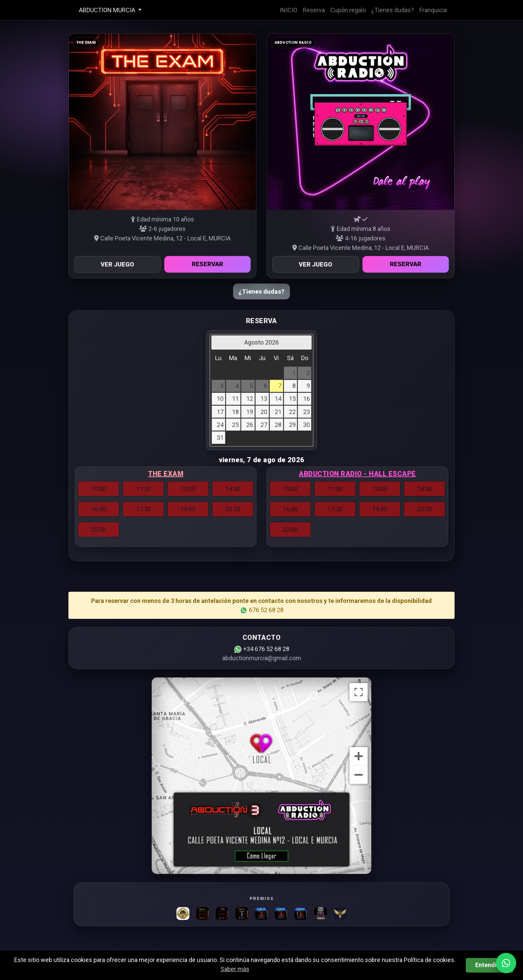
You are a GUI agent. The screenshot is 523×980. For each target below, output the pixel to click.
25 (235, 425)
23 (307, 412)
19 (250, 412)
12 (250, 399)
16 (307, 399)
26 (250, 425)
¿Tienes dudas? (393, 10)
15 (292, 399)
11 (235, 399)
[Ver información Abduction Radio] (361, 122)
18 (235, 412)
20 (264, 412)
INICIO (289, 10)
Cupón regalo (348, 10)
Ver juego (117, 264)
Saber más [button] (235, 969)
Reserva (314, 10)
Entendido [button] (490, 965)
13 (264, 399)
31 (220, 438)
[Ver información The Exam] (162, 122)
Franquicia (433, 10)
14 (278, 399)
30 (307, 425)
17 (220, 412)
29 (292, 425)
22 (292, 412)
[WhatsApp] (506, 963)
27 (264, 425)
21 (278, 412)
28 (278, 425)
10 (220, 399)
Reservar (207, 264)
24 (220, 425)
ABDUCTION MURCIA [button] (108, 10)
